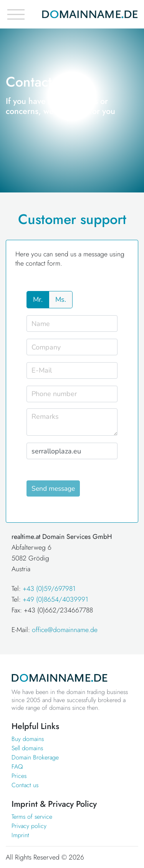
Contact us (25, 785)
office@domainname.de (65, 630)
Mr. (38, 299)
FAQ (17, 767)
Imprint (20, 835)
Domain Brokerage (35, 757)
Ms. (61, 299)
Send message (53, 488)
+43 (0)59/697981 (49, 589)
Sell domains (27, 748)
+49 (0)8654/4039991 (55, 599)
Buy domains (28, 739)
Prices (19, 776)
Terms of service (32, 817)
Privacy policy (29, 826)
